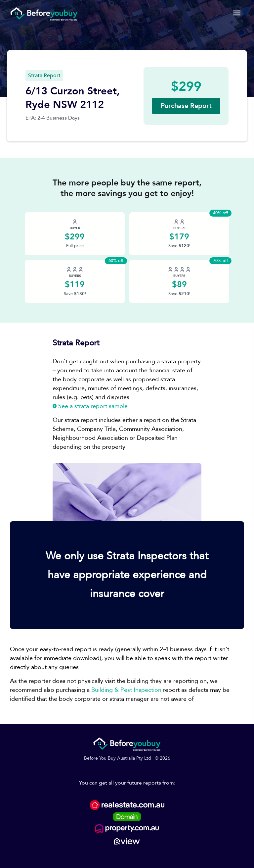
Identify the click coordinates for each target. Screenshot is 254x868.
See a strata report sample (90, 406)
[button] (186, 106)
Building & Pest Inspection (126, 690)
